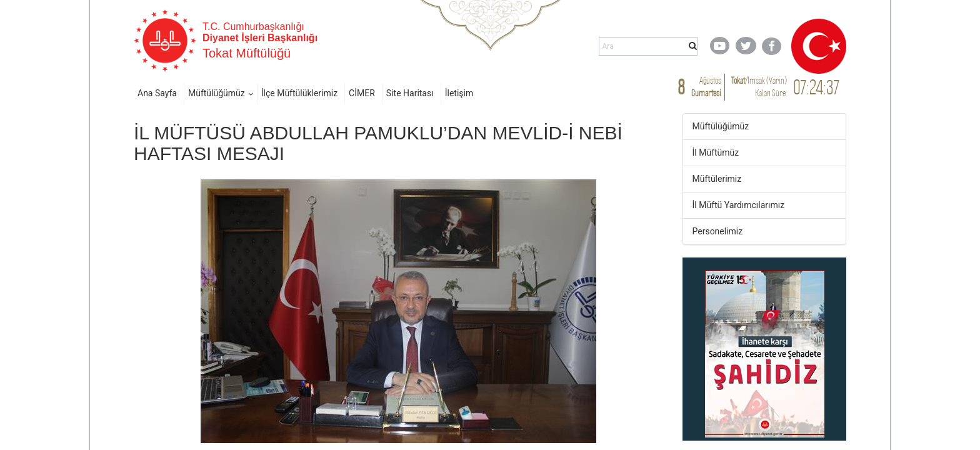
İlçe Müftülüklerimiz (299, 93)
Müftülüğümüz (217, 93)
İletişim (459, 93)
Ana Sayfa (157, 93)
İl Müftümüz (716, 152)
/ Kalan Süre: (759, 87)
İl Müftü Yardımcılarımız (739, 205)
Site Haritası (410, 93)
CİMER (362, 93)
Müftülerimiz (717, 179)
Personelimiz (718, 231)
